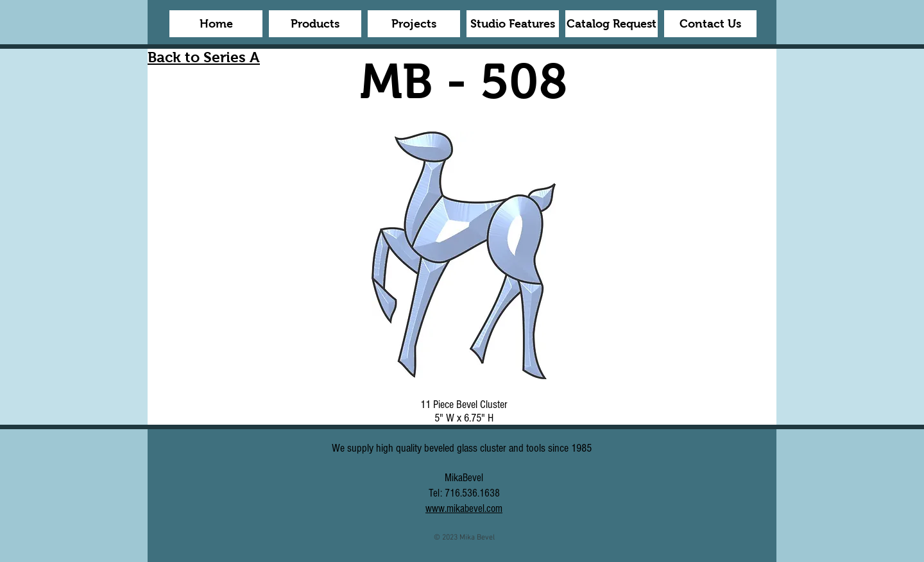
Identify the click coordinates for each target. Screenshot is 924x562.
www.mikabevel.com (464, 508)
